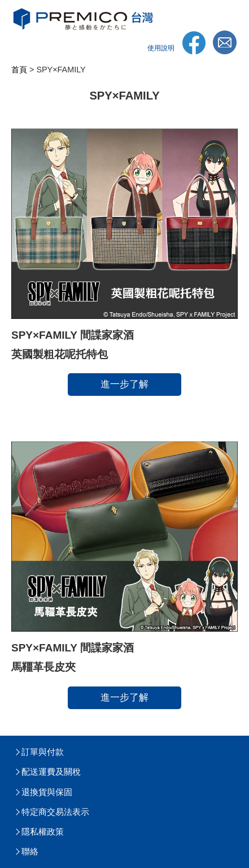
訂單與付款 (43, 752)
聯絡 (30, 851)
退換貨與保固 (47, 792)
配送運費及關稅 (51, 772)
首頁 (19, 70)
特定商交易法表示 (55, 812)
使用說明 (161, 48)
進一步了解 (124, 384)
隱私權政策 (43, 832)
